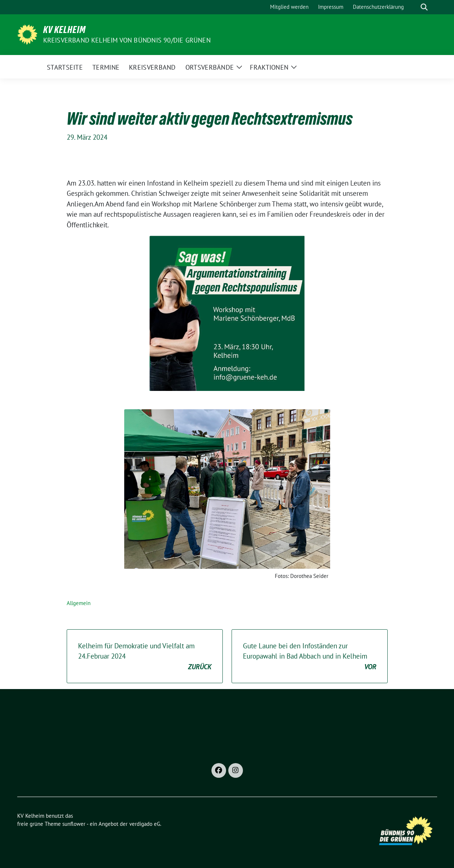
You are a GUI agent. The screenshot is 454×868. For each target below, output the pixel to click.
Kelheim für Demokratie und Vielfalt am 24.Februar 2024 (145, 657)
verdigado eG (145, 824)
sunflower (74, 824)
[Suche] (414, 7)
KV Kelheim (64, 30)
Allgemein (79, 603)
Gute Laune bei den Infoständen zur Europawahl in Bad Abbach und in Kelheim (310, 657)
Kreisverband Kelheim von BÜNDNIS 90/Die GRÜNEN (127, 40)
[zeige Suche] (424, 7)
